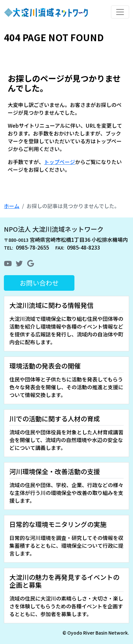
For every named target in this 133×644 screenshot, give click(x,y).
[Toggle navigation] (120, 12)
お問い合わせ (39, 283)
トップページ (60, 162)
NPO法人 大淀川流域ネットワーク (54, 229)
